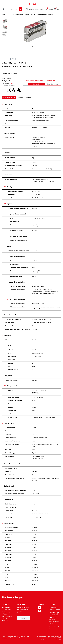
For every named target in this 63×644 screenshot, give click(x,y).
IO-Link (8, 345)
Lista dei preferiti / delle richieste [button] (33, 81)
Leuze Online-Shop (7, 616)
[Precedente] (11, 39)
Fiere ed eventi (6, 607)
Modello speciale (9, 133)
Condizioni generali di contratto (49, 640)
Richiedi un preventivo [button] (53, 84)
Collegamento (8, 376)
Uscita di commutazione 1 (17, 282)
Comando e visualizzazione (12, 464)
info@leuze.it (53, 617)
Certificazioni (7, 500)
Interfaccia (6, 335)
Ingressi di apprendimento (17, 214)
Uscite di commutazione (16, 257)
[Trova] (20, 9)
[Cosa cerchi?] (14, 9)
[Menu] (4, 9)
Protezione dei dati (41, 636)
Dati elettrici (7, 175)
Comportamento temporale (12, 315)
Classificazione (8, 523)
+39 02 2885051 (54, 615)
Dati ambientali (8, 486)
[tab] (9, 98)
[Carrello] (57, 9)
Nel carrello (36, 84)
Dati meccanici (8, 423)
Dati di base (7, 104)
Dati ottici (6, 153)
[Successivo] (60, 39)
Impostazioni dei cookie (54, 636)
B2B (60, 638)
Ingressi (8, 204)
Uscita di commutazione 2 (17, 299)
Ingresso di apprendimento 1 (18, 236)
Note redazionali (53, 638)
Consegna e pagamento (5, 619)
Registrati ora (24, 618)
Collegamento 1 (11, 386)
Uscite (8, 246)
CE (60, 640)
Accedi (11, 83)
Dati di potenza (11, 187)
